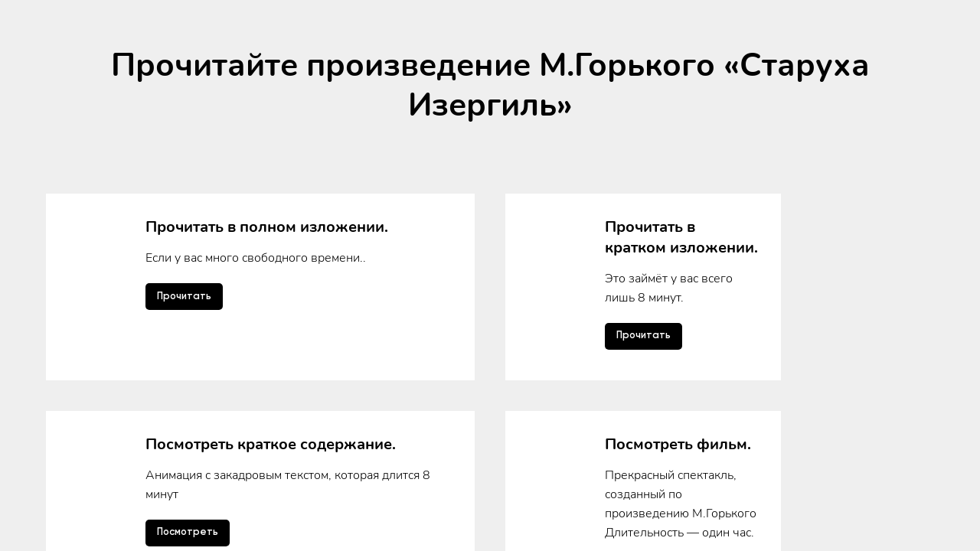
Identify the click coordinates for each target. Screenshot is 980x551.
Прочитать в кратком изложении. (681, 237)
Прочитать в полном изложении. (267, 227)
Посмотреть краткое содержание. (271, 311)
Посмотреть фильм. (678, 311)
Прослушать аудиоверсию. (245, 395)
